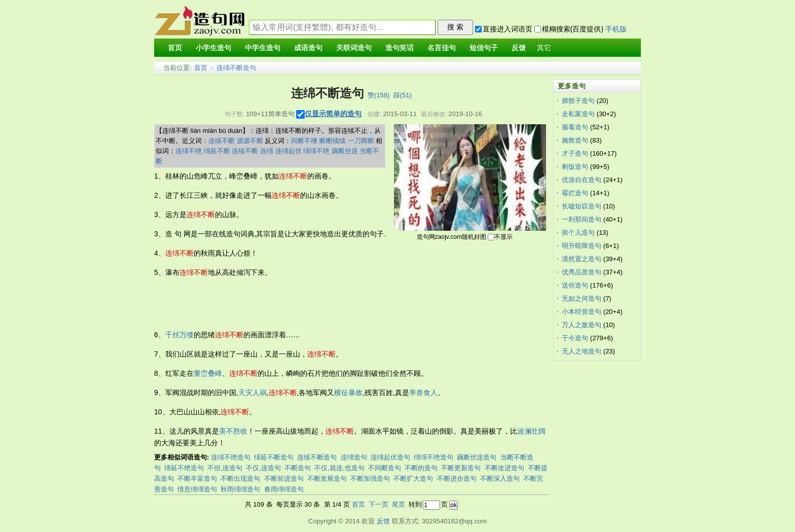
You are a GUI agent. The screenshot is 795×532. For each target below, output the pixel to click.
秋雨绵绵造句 (240, 489)
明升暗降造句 (582, 246)
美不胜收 (233, 431)
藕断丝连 (345, 151)
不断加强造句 (370, 478)
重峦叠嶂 (208, 373)
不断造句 (298, 468)
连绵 (267, 151)
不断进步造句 (457, 478)
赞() (378, 95)
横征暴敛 (348, 393)
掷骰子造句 (578, 101)
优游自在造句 (582, 180)
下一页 (378, 504)
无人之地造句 (582, 351)
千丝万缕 (179, 335)
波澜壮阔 (531, 431)
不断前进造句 (284, 478)
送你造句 (575, 285)
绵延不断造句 (274, 457)
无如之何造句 (582, 298)
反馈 (383, 521)
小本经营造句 (582, 312)
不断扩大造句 (413, 478)
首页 (201, 68)
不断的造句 (421, 468)
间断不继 (304, 141)
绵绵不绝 (316, 151)
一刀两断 (361, 141)
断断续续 (333, 141)
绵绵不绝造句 (433, 457)
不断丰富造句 (197, 478)
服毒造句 (575, 127)
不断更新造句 (461, 468)
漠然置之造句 (582, 259)
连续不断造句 (317, 457)
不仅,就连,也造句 (339, 468)
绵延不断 (217, 151)
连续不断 (222, 141)
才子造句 (575, 153)
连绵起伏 (288, 151)
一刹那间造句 (582, 219)
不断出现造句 (240, 478)
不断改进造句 (504, 468)
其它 (544, 48)
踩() (403, 95)
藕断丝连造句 (477, 457)
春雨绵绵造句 (284, 489)
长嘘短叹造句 (582, 206)
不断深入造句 (500, 478)
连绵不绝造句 (231, 457)
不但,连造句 (225, 468)
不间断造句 (385, 468)
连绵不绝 (189, 151)
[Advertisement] (339, 304)
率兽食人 (423, 393)
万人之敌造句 (582, 325)
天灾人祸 (252, 393)
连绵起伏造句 (390, 457)
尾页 (399, 504)
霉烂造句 (575, 193)
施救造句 (575, 140)
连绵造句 (354, 457)
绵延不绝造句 (184, 468)
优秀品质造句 (582, 272)
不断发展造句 (327, 478)
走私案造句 (578, 114)
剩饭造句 (575, 167)
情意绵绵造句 (197, 489)
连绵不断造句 (236, 68)
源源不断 (250, 141)
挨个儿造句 (578, 233)
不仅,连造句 (263, 468)
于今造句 (575, 338)
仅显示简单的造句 (333, 114)
